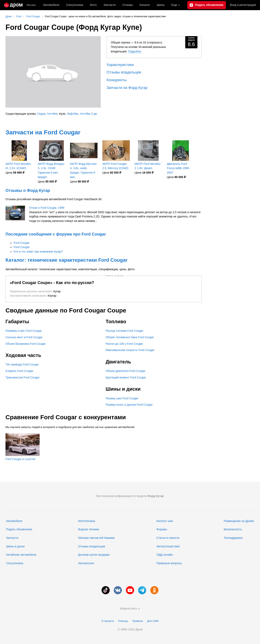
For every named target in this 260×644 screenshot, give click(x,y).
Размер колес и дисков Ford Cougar (129, 405)
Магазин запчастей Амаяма (96, 538)
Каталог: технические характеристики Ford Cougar (67, 260)
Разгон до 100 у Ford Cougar (124, 344)
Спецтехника (15, 563)
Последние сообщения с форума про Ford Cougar (56, 234)
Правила (138, 621)
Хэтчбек (52, 114)
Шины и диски (15, 546)
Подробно (135, 51)
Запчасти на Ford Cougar (43, 132)
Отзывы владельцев (124, 72)
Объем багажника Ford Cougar (26, 344)
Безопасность (233, 529)
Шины (161, 5)
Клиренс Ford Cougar (19, 371)
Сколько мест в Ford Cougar (24, 337)
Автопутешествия (168, 546)
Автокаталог (86, 563)
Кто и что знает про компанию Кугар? (38, 252)
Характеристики (120, 65)
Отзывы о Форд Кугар (28, 190)
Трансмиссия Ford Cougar (22, 377)
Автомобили (51, 5)
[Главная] (13, 5)
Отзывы (128, 5)
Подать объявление (19, 529)
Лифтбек (73, 114)
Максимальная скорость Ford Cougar (130, 350)
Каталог (145, 5)
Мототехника (87, 521)
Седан (41, 114)
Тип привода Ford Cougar (22, 364)
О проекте (108, 621)
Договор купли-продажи (94, 555)
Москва (31, 5)
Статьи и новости (168, 538)
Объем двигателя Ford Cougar (126, 371)
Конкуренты (117, 80)
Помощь (123, 621)
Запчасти (109, 5)
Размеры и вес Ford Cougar (24, 331)
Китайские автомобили (21, 555)
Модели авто (130, 608)
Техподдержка (233, 538)
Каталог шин (165, 521)
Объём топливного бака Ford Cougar (130, 337)
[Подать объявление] (207, 5)
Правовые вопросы (169, 563)
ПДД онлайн (165, 555)
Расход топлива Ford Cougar (124, 331)
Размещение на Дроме (239, 521)
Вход (243, 5)
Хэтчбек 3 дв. (89, 114)
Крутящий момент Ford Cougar (126, 377)
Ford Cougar (22, 243)
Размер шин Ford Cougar (122, 398)
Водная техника (89, 529)
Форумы (162, 529)
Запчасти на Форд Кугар (127, 88)
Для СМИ (153, 621)
